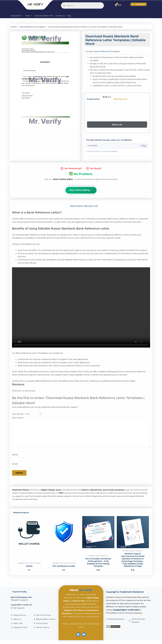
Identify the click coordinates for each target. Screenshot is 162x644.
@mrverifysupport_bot (21, 597)
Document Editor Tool (44, 16)
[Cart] (118, 5)
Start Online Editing (81, 190)
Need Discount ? (121, 99)
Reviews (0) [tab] (91, 206)
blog (69, 16)
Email (15, 464)
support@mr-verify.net (21, 605)
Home (14, 27)
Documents (17, 16)
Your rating (18, 414)
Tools (29, 16)
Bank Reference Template (33, 27)
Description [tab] (77, 206)
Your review (18, 418)
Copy (144, 146)
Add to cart (117, 125)
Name (15, 455)
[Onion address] (112, 146)
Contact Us (60, 16)
